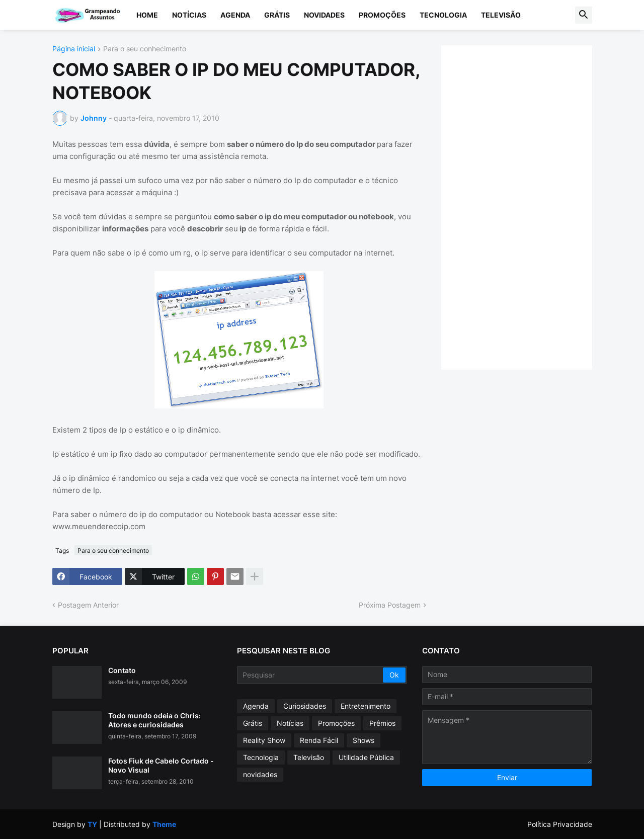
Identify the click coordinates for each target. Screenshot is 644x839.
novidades (260, 774)
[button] (584, 15)
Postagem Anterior (88, 605)
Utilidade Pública (366, 757)
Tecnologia (443, 15)
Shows (364, 740)
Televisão (501, 15)
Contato (122, 670)
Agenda (235, 15)
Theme (164, 824)
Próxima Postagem (390, 605)
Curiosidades (305, 706)
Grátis (277, 15)
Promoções (382, 15)
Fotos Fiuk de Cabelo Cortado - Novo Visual (161, 765)
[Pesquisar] (311, 675)
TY (92, 824)
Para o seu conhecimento (145, 49)
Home (147, 15)
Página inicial (74, 49)
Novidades (324, 15)
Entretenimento (366, 706)
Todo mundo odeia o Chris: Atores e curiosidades (154, 720)
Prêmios (382, 723)
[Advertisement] (527, 206)
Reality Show (264, 740)
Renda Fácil (319, 740)
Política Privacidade (560, 824)
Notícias (189, 15)
